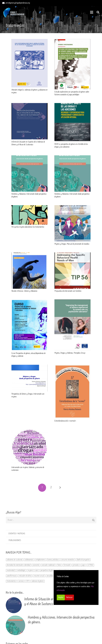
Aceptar (61, 597)
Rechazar (69, 597)
